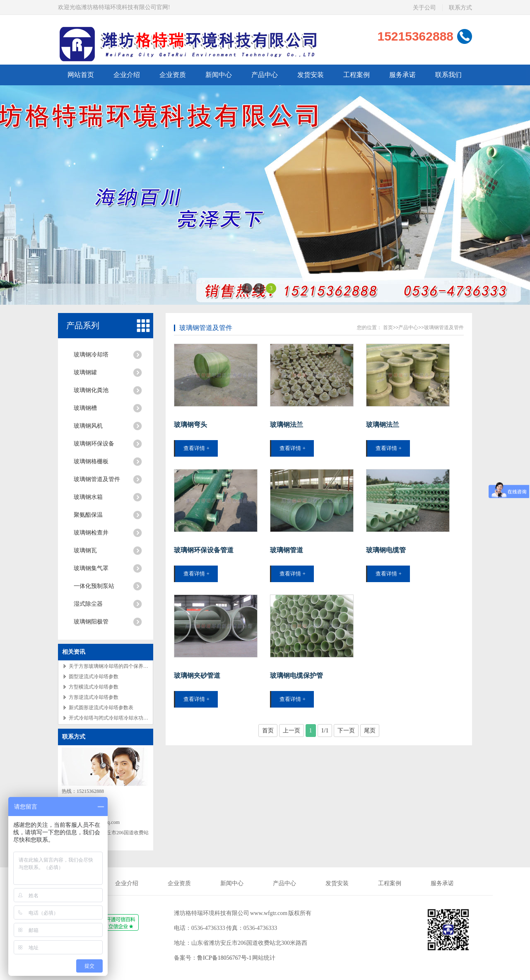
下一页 (346, 731)
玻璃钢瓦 (85, 550)
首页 (388, 327)
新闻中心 (232, 883)
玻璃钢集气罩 (91, 568)
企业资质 (179, 883)
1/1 (325, 731)
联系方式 (74, 737)
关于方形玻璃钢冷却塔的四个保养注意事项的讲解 (123, 666)
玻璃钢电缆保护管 (296, 675)
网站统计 (264, 958)
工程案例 (390, 883)
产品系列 (83, 325)
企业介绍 (127, 883)
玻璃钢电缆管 (386, 550)
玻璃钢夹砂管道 (197, 675)
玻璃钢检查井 (91, 533)
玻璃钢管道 (287, 550)
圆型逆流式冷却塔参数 (94, 677)
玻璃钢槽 (85, 408)
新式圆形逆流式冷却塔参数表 (101, 708)
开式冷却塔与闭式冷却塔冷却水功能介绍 (113, 718)
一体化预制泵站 (94, 586)
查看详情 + (196, 448)
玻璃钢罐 (85, 372)
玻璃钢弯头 (190, 425)
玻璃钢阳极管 (91, 622)
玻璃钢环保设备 (94, 444)
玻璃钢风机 (88, 426)
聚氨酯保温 (88, 515)
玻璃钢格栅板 (91, 461)
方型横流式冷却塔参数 (94, 687)
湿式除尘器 (88, 604)
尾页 (370, 731)
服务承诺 (442, 883)
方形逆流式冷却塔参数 (94, 697)
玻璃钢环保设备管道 (204, 550)
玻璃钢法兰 (287, 425)
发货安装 (337, 883)
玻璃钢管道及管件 (97, 479)
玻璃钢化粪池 (91, 390)
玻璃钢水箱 (88, 497)
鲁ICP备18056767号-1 (224, 958)
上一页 (291, 731)
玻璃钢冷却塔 (91, 355)
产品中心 (408, 327)
